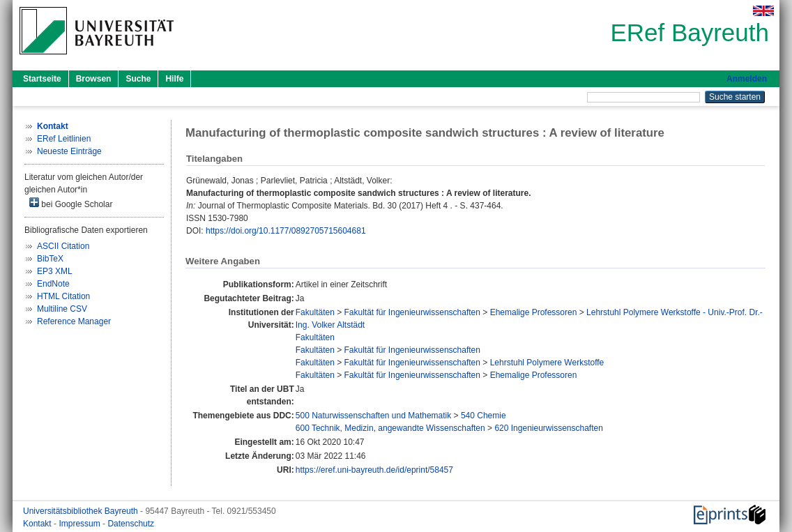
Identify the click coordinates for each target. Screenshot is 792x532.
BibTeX (50, 259)
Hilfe (174, 79)
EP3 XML (55, 271)
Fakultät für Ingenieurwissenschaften (412, 312)
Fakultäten (315, 312)
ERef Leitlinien (64, 139)
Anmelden (747, 79)
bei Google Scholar (71, 203)
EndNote (53, 284)
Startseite (42, 79)
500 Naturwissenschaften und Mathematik (373, 416)
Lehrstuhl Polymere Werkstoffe (547, 363)
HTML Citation (63, 296)
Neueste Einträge (69, 151)
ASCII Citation (63, 246)
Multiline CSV (62, 309)
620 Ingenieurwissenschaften (548, 428)
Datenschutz (131, 524)
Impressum (81, 524)
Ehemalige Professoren (534, 312)
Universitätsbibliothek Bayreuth (82, 511)
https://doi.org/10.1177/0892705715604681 (286, 231)
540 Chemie (483, 416)
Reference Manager (74, 321)
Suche (138, 79)
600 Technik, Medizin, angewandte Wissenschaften (390, 428)
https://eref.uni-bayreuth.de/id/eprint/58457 (374, 470)
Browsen (94, 79)
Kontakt (38, 524)
